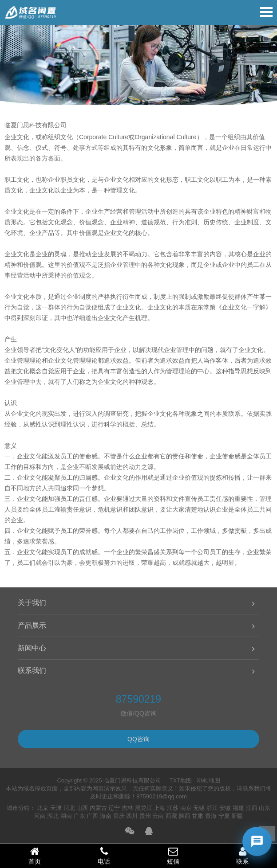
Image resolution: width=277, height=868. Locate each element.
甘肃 (198, 816)
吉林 (127, 808)
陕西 (185, 816)
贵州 (145, 816)
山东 (265, 808)
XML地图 (208, 780)
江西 (252, 808)
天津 (56, 808)
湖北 (53, 816)
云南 (158, 816)
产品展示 (32, 625)
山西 (82, 808)
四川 (132, 816)
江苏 (173, 808)
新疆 (237, 816)
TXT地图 (180, 780)
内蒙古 (98, 808)
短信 (173, 856)
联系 (242, 856)
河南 (40, 816)
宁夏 (224, 816)
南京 (186, 808)
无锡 (199, 808)
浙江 (212, 808)
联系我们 (32, 671)
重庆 (119, 816)
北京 (43, 808)
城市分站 (18, 808)
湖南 (66, 816)
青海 (211, 816)
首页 (35, 856)
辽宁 (114, 808)
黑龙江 (144, 808)
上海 (159, 808)
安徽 (225, 808)
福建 (238, 808)
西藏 (171, 816)
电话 (104, 856)
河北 (69, 808)
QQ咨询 (138, 739)
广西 (92, 816)
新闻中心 (32, 648)
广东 (79, 816)
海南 (106, 816)
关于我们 (32, 603)
